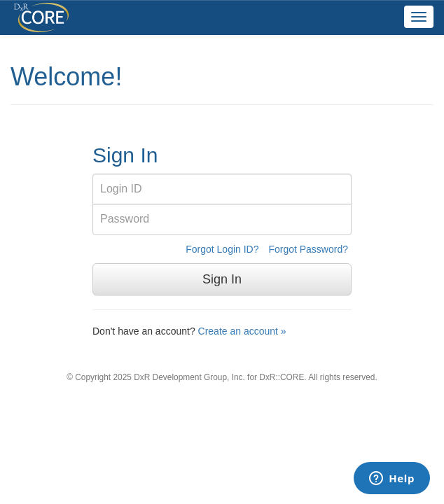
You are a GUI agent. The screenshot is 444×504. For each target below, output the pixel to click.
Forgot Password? (308, 249)
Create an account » (242, 331)
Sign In (222, 279)
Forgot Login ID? (222, 249)
